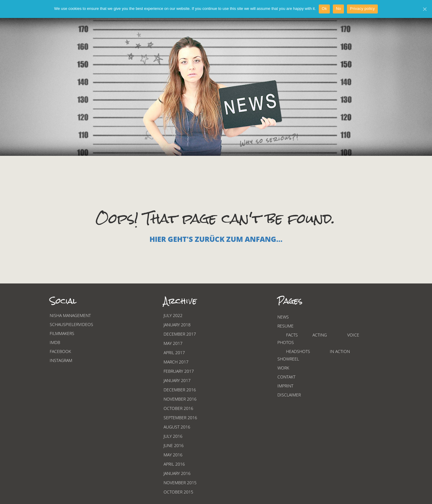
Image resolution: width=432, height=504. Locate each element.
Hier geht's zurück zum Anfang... (216, 239)
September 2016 (180, 418)
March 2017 (176, 362)
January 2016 (177, 473)
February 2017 (179, 371)
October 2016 (178, 408)
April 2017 (174, 353)
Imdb (55, 342)
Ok (324, 9)
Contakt (286, 377)
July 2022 (173, 315)
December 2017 (180, 334)
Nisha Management (70, 315)
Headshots (298, 351)
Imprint (285, 386)
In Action (340, 351)
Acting (320, 335)
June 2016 (174, 445)
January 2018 (177, 325)
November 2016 (180, 399)
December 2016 (180, 390)
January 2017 (177, 380)
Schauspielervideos (71, 324)
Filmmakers (62, 333)
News (283, 317)
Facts (292, 335)
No (338, 9)
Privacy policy (362, 9)
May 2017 (173, 343)
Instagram (61, 360)
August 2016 (177, 427)
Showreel (288, 359)
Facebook (60, 351)
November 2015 (180, 483)
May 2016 (173, 455)
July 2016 (173, 436)
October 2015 (178, 492)
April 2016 (174, 464)
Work (283, 368)
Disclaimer (289, 395)
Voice (353, 335)
